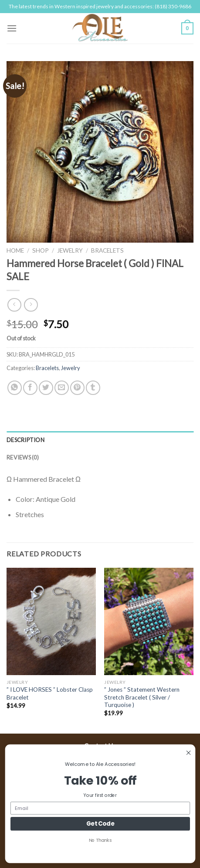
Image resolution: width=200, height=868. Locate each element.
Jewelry (70, 250)
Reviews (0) (23, 457)
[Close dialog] (188, 753)
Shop (41, 250)
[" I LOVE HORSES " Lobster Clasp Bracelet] (51, 621)
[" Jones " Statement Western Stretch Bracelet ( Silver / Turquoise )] (149, 621)
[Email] (100, 808)
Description (25, 440)
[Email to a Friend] (62, 388)
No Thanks (100, 840)
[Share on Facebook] (30, 388)
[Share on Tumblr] (93, 388)
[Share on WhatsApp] (15, 388)
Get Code (100, 823)
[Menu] (12, 28)
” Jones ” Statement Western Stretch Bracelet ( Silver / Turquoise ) (142, 697)
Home (15, 250)
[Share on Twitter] (46, 388)
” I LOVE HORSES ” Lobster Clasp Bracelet (50, 693)
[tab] (100, 440)
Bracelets (107, 250)
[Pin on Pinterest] (77, 388)
